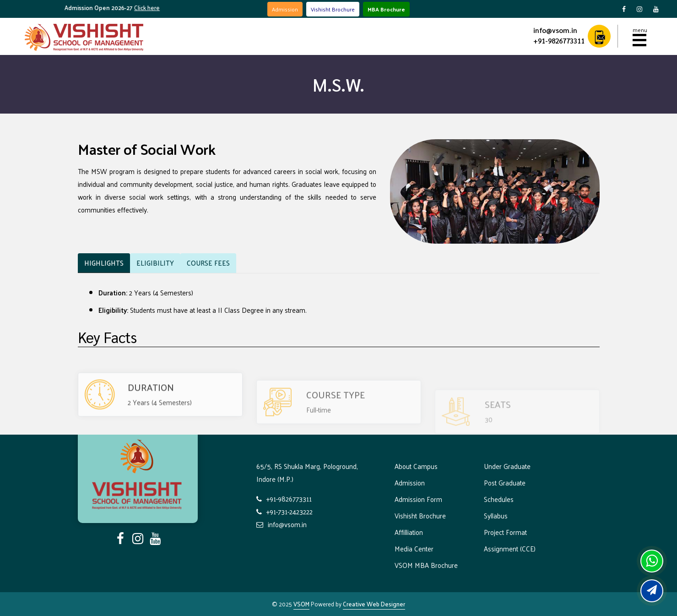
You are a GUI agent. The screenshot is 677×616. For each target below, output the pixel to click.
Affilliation (409, 532)
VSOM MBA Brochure (426, 565)
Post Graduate (505, 482)
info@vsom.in (555, 30)
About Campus (416, 466)
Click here (152, 8)
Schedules (499, 499)
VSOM (301, 604)
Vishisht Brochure (333, 9)
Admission (285, 9)
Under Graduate (507, 466)
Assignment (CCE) (510, 548)
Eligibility (155, 263)
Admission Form (418, 499)
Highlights (104, 263)
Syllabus (496, 515)
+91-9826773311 (559, 41)
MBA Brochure (386, 9)
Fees (208, 263)
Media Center (414, 548)
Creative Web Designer (374, 604)
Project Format (505, 532)
